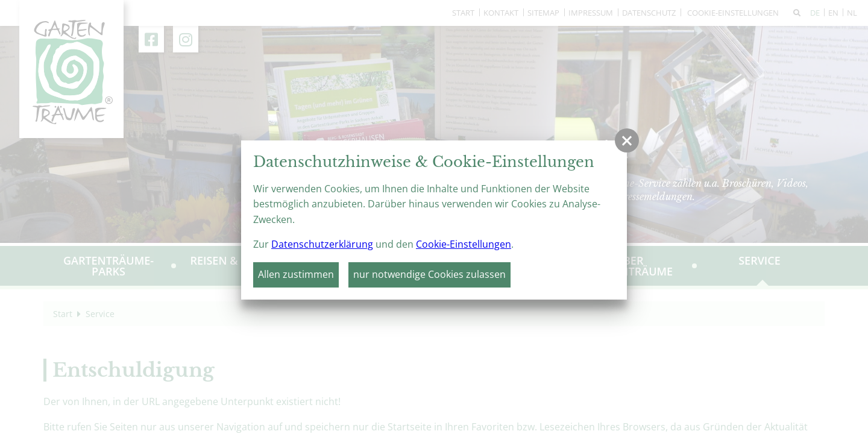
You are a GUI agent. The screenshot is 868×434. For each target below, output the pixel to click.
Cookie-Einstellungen (464, 244)
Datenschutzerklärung (322, 244)
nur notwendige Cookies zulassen (429, 274)
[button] (627, 140)
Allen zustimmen (296, 274)
